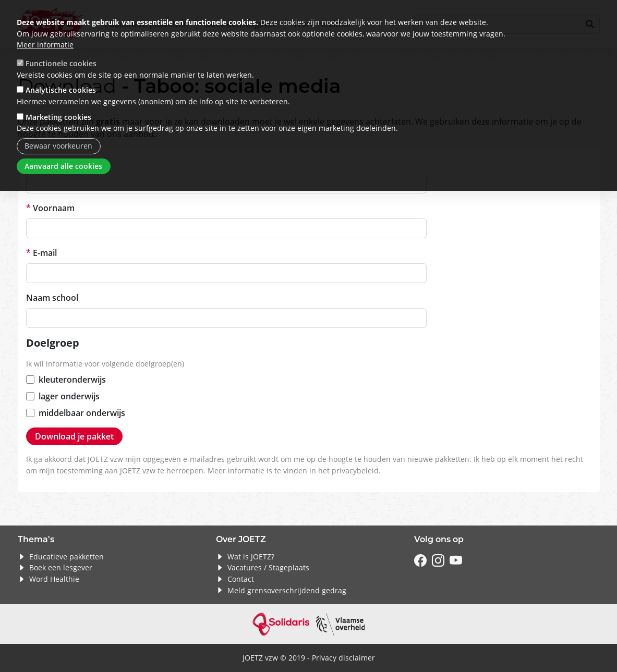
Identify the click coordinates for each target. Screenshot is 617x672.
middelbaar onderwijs (82, 413)
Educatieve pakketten (66, 557)
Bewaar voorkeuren (58, 146)
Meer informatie (45, 45)
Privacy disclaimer (343, 658)
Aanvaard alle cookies (63, 166)
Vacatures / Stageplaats (268, 567)
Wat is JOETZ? (251, 557)
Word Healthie (54, 579)
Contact (241, 579)
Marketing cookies (58, 117)
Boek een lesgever (61, 567)
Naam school (52, 298)
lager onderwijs (69, 396)
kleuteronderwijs (72, 380)
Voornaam (54, 208)
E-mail (45, 253)
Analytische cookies (61, 90)
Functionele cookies (61, 63)
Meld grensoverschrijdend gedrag (287, 590)
